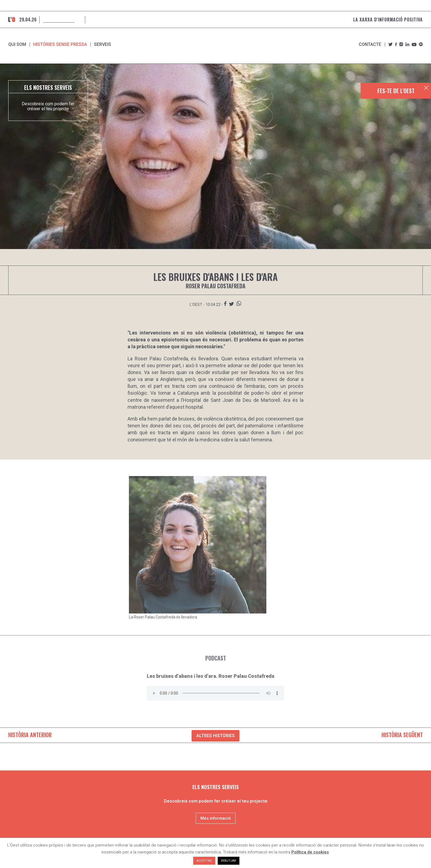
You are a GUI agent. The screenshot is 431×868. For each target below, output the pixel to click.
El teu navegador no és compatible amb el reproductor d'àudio (215, 693)
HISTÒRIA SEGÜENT (402, 735)
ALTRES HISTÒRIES (215, 736)
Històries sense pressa (60, 44)
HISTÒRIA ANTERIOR (30, 735)
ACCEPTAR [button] (204, 861)
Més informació (216, 818)
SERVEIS (103, 44)
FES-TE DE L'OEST (396, 91)
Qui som (17, 44)
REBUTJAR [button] (229, 861)
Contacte (370, 44)
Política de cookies (310, 852)
